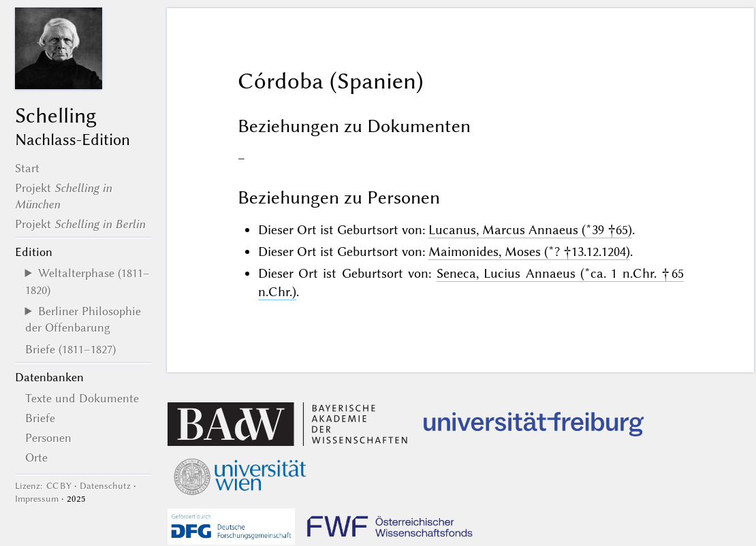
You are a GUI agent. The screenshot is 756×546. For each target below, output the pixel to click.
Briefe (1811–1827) (70, 349)
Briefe (40, 418)
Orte (36, 457)
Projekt (80, 224)
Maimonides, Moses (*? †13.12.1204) (529, 252)
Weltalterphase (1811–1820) (88, 281)
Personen (48, 438)
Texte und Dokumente (82, 398)
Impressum (37, 499)
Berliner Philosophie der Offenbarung (83, 319)
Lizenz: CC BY (43, 486)
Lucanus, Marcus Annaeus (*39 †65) (530, 230)
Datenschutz (105, 486)
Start (27, 168)
